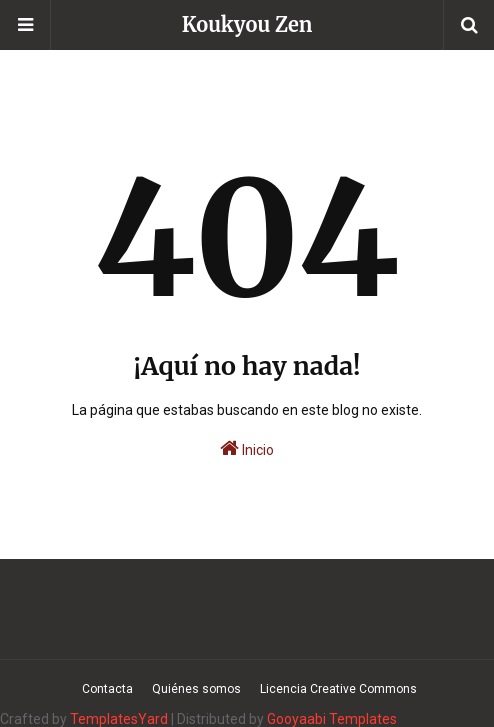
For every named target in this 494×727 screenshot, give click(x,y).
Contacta (107, 689)
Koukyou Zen (247, 24)
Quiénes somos (196, 689)
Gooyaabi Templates (332, 719)
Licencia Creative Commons (338, 689)
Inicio (247, 448)
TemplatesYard (119, 719)
